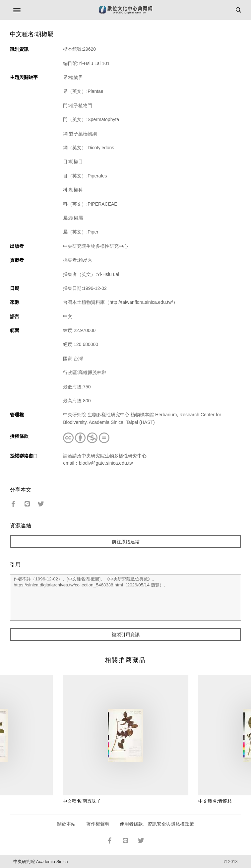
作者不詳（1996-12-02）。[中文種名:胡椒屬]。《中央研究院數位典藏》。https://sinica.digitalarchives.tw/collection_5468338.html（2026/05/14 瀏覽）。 (125, 597)
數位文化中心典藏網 (126, 10)
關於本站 (66, 824)
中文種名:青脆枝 (215, 801)
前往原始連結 (126, 542)
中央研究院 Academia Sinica (40, 862)
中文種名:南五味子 (82, 801)
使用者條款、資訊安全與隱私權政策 (157, 824)
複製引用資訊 (126, 634)
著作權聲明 (98, 824)
